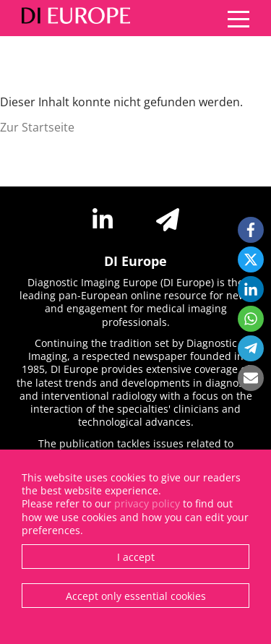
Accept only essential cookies (136, 596)
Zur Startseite (37, 127)
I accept (136, 557)
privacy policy (147, 503)
